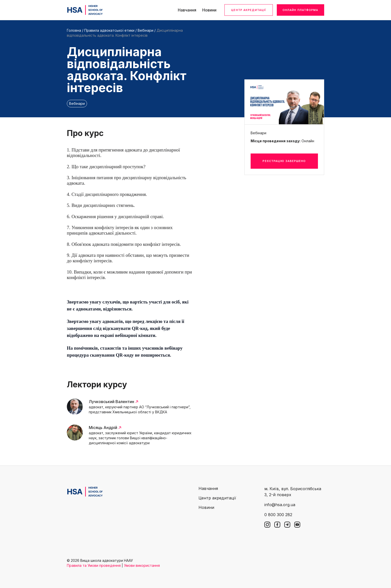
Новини (209, 10)
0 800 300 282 (278, 515)
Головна (74, 30)
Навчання (187, 10)
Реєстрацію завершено (284, 161)
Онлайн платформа (300, 10)
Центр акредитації (248, 10)
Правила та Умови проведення (94, 565)
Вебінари (146, 30)
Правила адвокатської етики (109, 30)
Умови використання (142, 565)
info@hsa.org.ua (280, 505)
